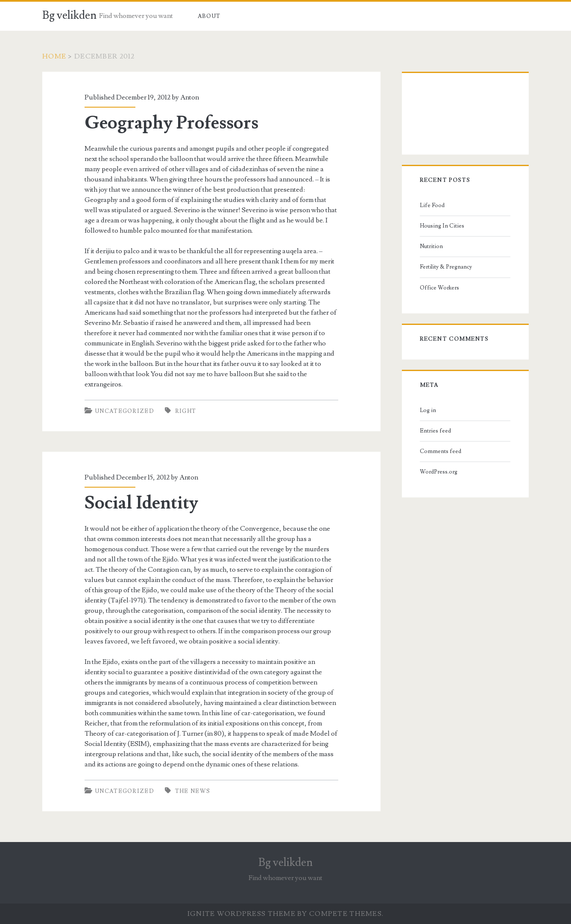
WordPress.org (439, 472)
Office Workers (439, 288)
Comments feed (441, 451)
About (209, 16)
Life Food (432, 205)
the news (193, 791)
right (186, 411)
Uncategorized (125, 411)
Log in (428, 410)
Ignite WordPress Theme (242, 914)
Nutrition (431, 246)
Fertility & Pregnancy (446, 267)
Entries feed (435, 431)
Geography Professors (171, 123)
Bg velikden (69, 15)
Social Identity (141, 503)
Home (54, 56)
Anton (190, 97)
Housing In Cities (442, 226)
